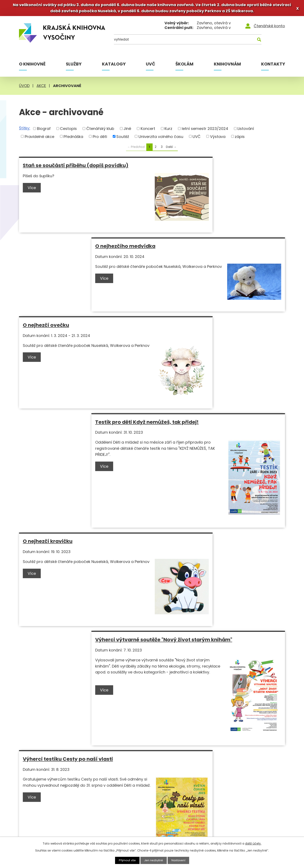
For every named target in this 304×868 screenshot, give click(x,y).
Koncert (148, 130)
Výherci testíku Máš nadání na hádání (207, 611)
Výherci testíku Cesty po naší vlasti (68, 492)
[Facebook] (254, 773)
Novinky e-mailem (195, 808)
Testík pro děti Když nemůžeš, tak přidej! (210, 247)
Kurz (168, 130)
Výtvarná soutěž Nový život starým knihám (214, 492)
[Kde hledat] (265, 42)
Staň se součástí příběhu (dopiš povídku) (76, 167)
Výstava (218, 138)
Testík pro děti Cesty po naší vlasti (67, 611)
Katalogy (114, 65)
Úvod (24, 87)
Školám (184, 65)
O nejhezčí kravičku (48, 367)
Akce (41, 87)
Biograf (44, 130)
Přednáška (73, 138)
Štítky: (25, 130)
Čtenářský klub (100, 130)
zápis (240, 138)
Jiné (127, 130)
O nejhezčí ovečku (46, 247)
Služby (74, 65)
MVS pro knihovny (121, 802)
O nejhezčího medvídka (189, 167)
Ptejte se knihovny (121, 821)
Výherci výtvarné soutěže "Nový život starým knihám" (216, 370)
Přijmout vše (126, 860)
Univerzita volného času (161, 138)
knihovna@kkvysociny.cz (50, 834)
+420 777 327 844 (44, 827)
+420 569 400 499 (44, 819)
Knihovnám (227, 65)
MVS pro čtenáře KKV (124, 808)
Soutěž (123, 138)
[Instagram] (261, 773)
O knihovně (32, 65)
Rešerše (112, 814)
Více (33, 189)
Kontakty (273, 65)
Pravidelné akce (39, 138)
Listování (246, 130)
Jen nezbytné (154, 860)
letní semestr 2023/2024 (205, 130)
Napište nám (190, 814)
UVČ (151, 65)
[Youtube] (269, 772)
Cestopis (68, 130)
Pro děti (100, 138)
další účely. (253, 843)
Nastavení (180, 860)
